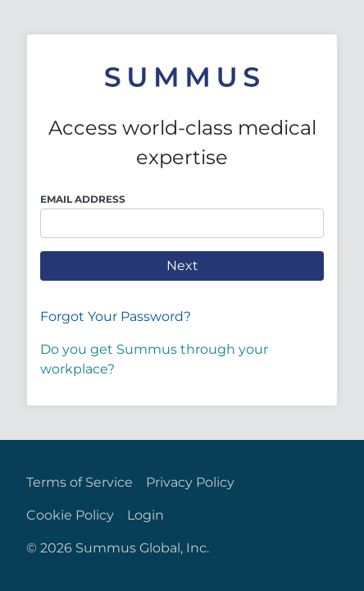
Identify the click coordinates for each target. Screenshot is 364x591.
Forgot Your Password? (116, 316)
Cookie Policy (70, 515)
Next (182, 266)
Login (146, 515)
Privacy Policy (190, 482)
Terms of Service (80, 482)
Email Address (83, 199)
